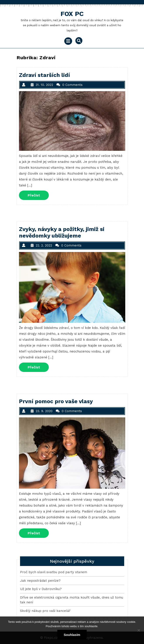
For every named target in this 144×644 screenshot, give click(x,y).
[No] (139, 630)
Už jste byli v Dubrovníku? (41, 589)
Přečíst (38, 195)
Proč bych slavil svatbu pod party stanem (54, 572)
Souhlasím (72, 635)
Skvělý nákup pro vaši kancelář (45, 611)
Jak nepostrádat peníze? (40, 581)
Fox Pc (72, 14)
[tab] (68, 41)
